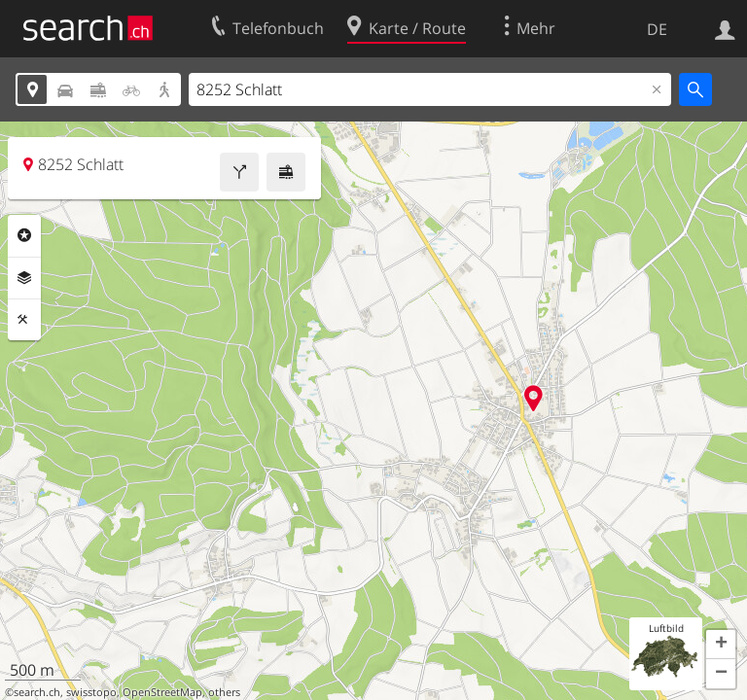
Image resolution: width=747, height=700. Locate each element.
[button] (721, 645)
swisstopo (91, 692)
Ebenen (24, 278)
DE (657, 29)
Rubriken (24, 235)
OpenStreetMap (162, 692)
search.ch (37, 692)
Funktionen (24, 320)
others (224, 692)
